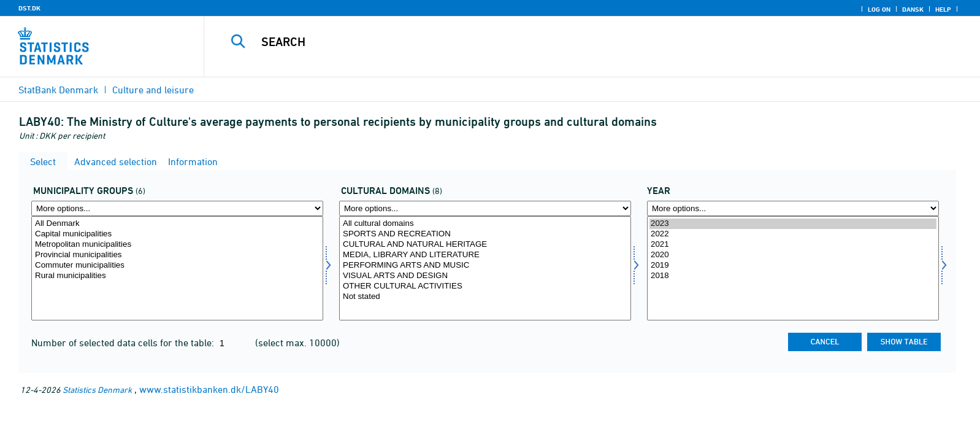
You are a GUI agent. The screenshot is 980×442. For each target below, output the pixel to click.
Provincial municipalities (177, 255)
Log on (879, 9)
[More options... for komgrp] (177, 208)
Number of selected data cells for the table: (124, 343)
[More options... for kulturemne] (485, 208)
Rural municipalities (177, 276)
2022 (793, 234)
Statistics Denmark (97, 390)
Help (943, 9)
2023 (793, 224)
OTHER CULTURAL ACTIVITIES (485, 286)
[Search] (562, 42)
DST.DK (29, 8)
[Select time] (793, 268)
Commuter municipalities (177, 266)
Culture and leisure (153, 90)
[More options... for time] (793, 208)
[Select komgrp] (177, 268)
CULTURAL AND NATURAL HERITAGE (485, 245)
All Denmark (177, 224)
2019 (793, 266)
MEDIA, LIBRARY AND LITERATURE (485, 255)
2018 (793, 276)
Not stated (485, 297)
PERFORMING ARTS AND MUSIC (485, 266)
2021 (793, 245)
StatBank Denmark (58, 90)
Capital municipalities (177, 234)
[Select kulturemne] (485, 268)
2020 (793, 255)
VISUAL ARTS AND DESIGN (485, 276)
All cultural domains (485, 224)
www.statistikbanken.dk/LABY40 (209, 389)
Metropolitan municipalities (177, 245)
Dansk (913, 9)
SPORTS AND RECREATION (485, 234)
